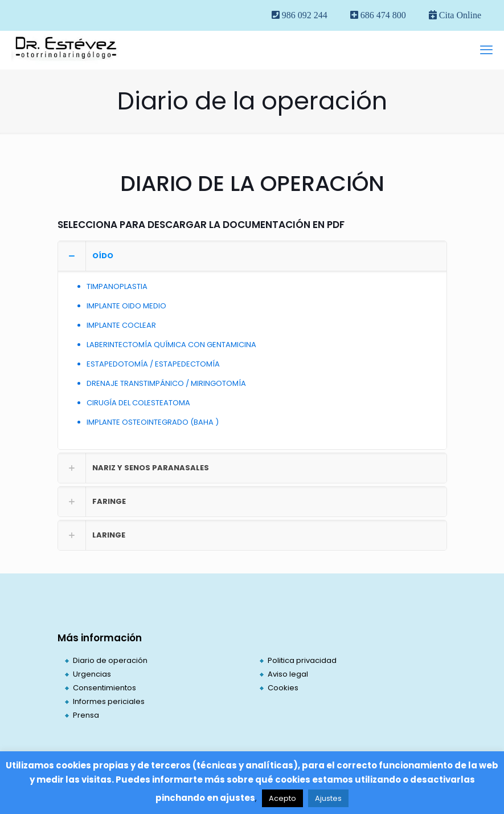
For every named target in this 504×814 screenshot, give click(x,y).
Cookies (283, 688)
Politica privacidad (302, 660)
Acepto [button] (282, 798)
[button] (252, 345)
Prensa (86, 715)
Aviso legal (288, 674)
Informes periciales (109, 701)
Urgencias (92, 674)
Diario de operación (110, 660)
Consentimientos (105, 688)
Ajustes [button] (328, 798)
